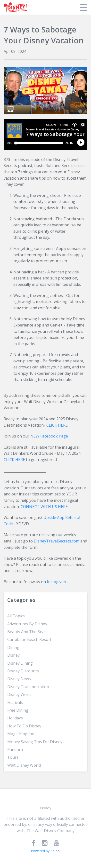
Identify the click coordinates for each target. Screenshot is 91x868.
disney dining (20, 663)
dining (13, 647)
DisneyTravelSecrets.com (57, 541)
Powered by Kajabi (45, 851)
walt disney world (24, 765)
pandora (15, 749)
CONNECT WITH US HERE (44, 507)
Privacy (46, 808)
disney (13, 655)
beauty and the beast (28, 632)
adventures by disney (27, 624)
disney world (19, 694)
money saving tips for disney (35, 742)
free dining (18, 710)
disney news (19, 679)
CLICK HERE (57, 425)
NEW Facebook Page (49, 436)
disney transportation (28, 687)
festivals (15, 702)
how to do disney (24, 726)
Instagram (56, 582)
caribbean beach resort (29, 639)
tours (13, 757)
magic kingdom (21, 734)
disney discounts (23, 671)
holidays (15, 718)
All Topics (16, 616)
